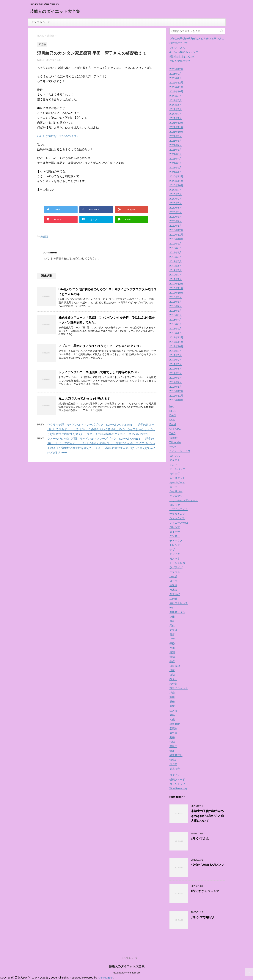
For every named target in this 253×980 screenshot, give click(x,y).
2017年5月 (176, 369)
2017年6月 (176, 364)
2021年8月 (176, 141)
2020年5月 (176, 208)
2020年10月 (176, 185)
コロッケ (175, 505)
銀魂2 (173, 760)
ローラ (173, 581)
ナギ (172, 550)
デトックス (176, 541)
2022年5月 (176, 100)
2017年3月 (176, 378)
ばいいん (175, 456)
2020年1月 (176, 226)
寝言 (172, 635)
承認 (172, 657)
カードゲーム (177, 482)
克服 (172, 617)
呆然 (172, 626)
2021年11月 (176, 127)
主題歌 (173, 585)
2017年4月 (176, 373)
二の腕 (173, 599)
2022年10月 (176, 91)
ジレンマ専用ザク (180, 61)
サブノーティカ (179, 509)
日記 (172, 675)
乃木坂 (173, 590)
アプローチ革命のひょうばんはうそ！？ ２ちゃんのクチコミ (100, 346)
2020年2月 (176, 221)
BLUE (173, 411)
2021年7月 (176, 145)
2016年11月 (176, 396)
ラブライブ (176, 567)
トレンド (175, 545)
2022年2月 (176, 114)
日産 (172, 670)
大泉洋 (173, 630)
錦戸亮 (173, 764)
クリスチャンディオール (184, 500)
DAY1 (173, 415)
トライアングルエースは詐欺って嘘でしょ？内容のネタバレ (99, 372)
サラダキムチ (177, 514)
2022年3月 (176, 109)
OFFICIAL (175, 429)
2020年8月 (176, 194)
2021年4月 (176, 159)
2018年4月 (176, 320)
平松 (172, 643)
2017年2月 (176, 382)
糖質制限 (175, 724)
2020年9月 (176, 190)
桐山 (172, 693)
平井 (172, 639)
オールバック (177, 469)
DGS (172, 420)
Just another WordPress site (126, 973)
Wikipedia (175, 442)
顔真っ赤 (175, 769)
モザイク (175, 554)
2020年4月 (176, 212)
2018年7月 (176, 306)
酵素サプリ (176, 755)
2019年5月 (176, 261)
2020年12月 (176, 176)
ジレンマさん (177, 48)
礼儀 (172, 719)
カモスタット (177, 478)
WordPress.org (178, 788)
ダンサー (175, 536)
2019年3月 (176, 270)
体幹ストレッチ (179, 603)
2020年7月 (176, 199)
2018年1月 (176, 333)
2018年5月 (176, 315)
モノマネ (175, 558)
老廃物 (173, 728)
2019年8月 (176, 248)
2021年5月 (176, 154)
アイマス (175, 460)
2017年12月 (176, 337)
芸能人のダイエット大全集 (55, 12)
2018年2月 (176, 329)
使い (172, 608)
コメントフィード (180, 784)
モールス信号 (177, 563)
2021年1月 (176, 172)
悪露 (172, 648)
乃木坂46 (175, 594)
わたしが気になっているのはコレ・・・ (62, 136)
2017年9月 (176, 351)
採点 (172, 661)
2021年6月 (176, 150)
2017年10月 (176, 346)
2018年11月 (176, 288)
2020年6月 (176, 203)
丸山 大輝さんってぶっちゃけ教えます (84, 399)
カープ (173, 487)
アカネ (173, 465)
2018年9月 (176, 297)
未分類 (44, 237)
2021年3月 (176, 163)
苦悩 (172, 742)
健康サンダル (177, 612)
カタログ (175, 474)
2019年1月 (176, 279)
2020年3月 (176, 217)
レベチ (173, 576)
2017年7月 (176, 360)
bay (172, 406)
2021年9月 (176, 136)
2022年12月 (176, 83)
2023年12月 (176, 69)
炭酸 (172, 706)
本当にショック (179, 688)
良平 (172, 737)
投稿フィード (177, 779)
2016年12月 (176, 391)
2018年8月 (176, 302)
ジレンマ (175, 527)
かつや (173, 447)
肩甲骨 (173, 733)
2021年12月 (176, 123)
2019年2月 (176, 275)
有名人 (173, 679)
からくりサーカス (180, 451)
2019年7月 (176, 253)
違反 (172, 751)
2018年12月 (176, 284)
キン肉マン (176, 496)
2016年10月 (176, 400)
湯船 (172, 702)
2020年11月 (176, 181)
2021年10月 (176, 132)
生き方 (173, 711)
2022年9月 (176, 96)
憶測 (172, 652)
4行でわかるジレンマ (182, 56)
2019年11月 (176, 235)
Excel (173, 424)
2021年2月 (176, 168)
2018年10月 (176, 293)
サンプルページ (41, 22)
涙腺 (172, 697)
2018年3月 (176, 324)
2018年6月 (176, 311)
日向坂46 (175, 666)
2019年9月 (176, 244)
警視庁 (173, 746)
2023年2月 (176, 74)
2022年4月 (176, 105)
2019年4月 (176, 266)
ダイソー (175, 532)
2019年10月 (176, 239)
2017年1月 (176, 387)
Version (174, 438)
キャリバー (176, 491)
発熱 (172, 715)
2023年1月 (176, 78)
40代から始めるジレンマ (184, 52)
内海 (172, 621)
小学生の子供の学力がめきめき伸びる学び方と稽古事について (207, 816)
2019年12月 (176, 230)
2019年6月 (176, 257)
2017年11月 (176, 342)
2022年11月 (176, 87)
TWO (173, 433)
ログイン (77, 258)
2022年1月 (176, 118)
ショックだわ (177, 518)
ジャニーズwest (179, 523)
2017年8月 (176, 355)
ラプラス (175, 572)
